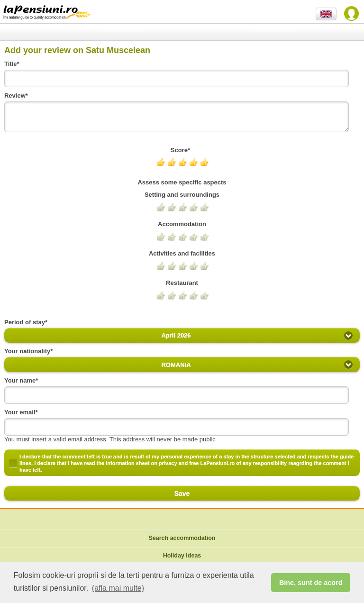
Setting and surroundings (182, 195)
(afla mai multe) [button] (118, 588)
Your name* (23, 380)
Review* (18, 96)
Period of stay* (27, 322)
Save (182, 493)
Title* (14, 64)
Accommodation (182, 224)
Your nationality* (28, 351)
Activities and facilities (182, 253)
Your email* (23, 412)
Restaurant (182, 283)
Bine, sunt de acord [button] (311, 583)
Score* (182, 150)
